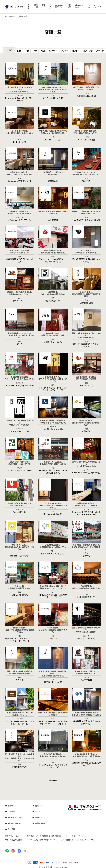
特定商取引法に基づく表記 (50, 836)
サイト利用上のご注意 (14, 840)
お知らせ (69, 6)
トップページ (11, 16)
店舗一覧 (44, 6)
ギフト (50, 7)
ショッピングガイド (73, 836)
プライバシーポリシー (13, 836)
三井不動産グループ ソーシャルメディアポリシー (79, 840)
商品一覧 (36, 6)
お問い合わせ (40, 823)
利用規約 (31, 836)
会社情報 (11, 829)
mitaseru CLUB (79, 6)
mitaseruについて (59, 6)
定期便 (29, 7)
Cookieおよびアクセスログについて (41, 840)
